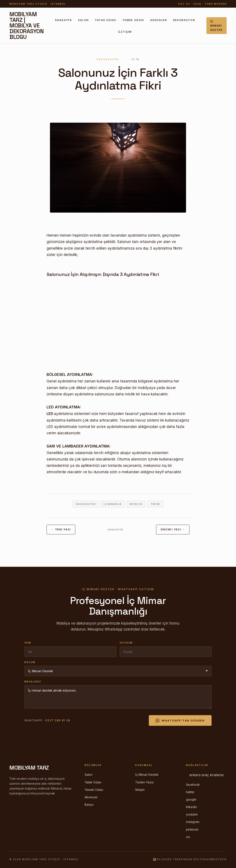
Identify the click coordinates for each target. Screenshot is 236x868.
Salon (83, 20)
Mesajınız (33, 682)
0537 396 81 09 (58, 720)
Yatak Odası (106, 20)
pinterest (192, 829)
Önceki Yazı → (173, 529)
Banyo (89, 805)
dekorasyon (86, 504)
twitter (190, 792)
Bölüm (30, 662)
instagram (193, 822)
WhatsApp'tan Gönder (180, 720)
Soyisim (126, 643)
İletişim (125, 32)
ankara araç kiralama (206, 775)
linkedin (191, 807)
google (191, 799)
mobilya (136, 504)
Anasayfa (63, 20)
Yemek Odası (133, 20)
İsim (28, 643)
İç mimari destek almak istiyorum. (118, 697)
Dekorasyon (184, 20)
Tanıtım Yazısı (144, 782)
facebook (193, 785)
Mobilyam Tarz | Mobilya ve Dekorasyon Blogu (26, 26)
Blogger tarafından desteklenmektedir (190, 859)
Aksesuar (159, 20)
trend (155, 504)
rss (188, 837)
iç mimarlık (113, 504)
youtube (192, 814)
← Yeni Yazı (61, 529)
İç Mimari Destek (217, 26)
